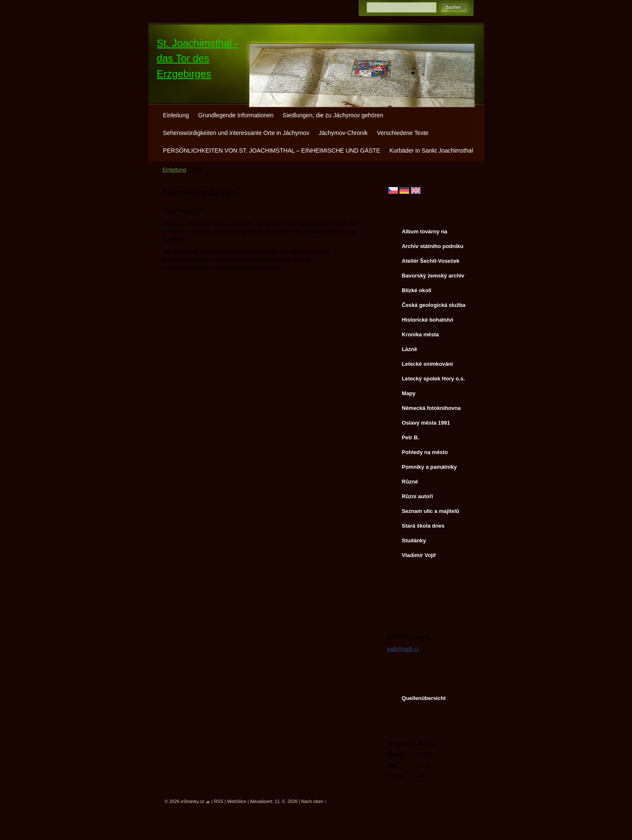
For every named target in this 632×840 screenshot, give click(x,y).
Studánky (414, 540)
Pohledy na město (425, 452)
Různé (410, 482)
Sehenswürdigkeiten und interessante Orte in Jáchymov (236, 133)
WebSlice (237, 801)
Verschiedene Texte (403, 133)
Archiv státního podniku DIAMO (433, 248)
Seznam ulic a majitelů (431, 511)
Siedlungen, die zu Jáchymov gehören (333, 115)
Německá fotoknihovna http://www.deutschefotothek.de (434, 410)
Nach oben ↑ (314, 801)
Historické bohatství (428, 320)
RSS (219, 801)
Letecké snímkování (428, 364)
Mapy (409, 393)
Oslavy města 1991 (426, 423)
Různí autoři (418, 496)
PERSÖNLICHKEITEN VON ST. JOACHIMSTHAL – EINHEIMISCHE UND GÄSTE (272, 151)
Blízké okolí (417, 290)
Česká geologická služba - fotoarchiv (434, 307)
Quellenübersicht (424, 698)
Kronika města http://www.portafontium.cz (434, 336)
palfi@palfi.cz (403, 649)
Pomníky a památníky (430, 467)
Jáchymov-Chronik (343, 133)
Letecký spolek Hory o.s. (434, 379)
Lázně (410, 349)
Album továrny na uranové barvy (425, 233)
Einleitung (176, 115)
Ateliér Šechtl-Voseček (431, 261)
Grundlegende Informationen (236, 115)
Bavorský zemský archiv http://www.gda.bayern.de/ (435, 277)
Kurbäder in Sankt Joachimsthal (431, 151)
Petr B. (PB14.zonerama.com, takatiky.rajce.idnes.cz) (431, 439)
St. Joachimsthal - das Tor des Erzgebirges (197, 58)
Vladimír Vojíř (419, 555)
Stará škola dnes (423, 526)
